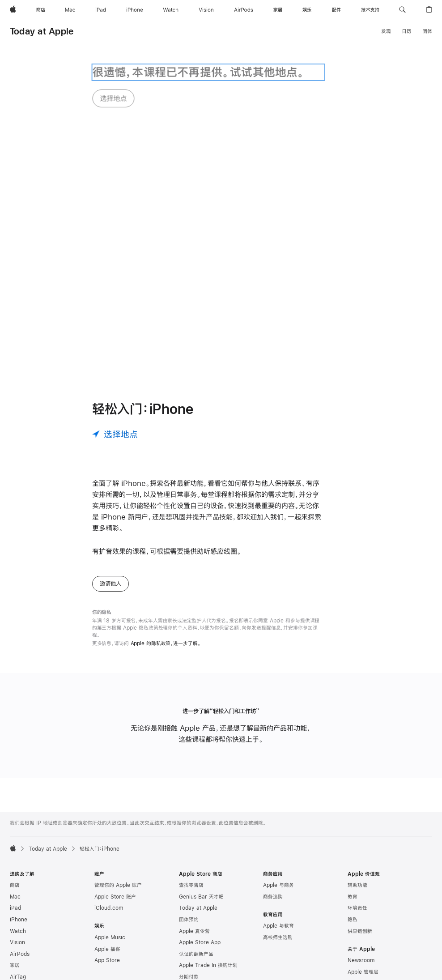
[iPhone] (135, 10)
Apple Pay (23, 950)
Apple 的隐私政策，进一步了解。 (166, 565)
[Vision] (206, 10)
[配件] (336, 10)
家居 (15, 886)
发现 (386, 31)
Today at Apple (42, 31)
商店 (15, 806)
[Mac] (70, 10)
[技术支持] (370, 10)
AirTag (18, 898)
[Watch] (171, 10)
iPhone (19, 840)
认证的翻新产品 (196, 875)
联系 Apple (361, 950)
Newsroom (361, 882)
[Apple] (13, 10)
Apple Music (110, 858)
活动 (353, 939)
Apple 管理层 (363, 893)
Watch (18, 852)
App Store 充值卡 (31, 921)
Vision (17, 864)
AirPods (20, 875)
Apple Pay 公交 (29, 962)
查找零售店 (191, 806)
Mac (15, 818)
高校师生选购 (278, 858)
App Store (107, 882)
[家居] (278, 10)
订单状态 (189, 909)
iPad (15, 829)
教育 (353, 818)
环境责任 (357, 829)
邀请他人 (110, 505)
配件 (15, 909)
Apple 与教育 (278, 847)
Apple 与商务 (278, 806)
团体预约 (189, 840)
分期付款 (189, 898)
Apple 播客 (107, 870)
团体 (427, 31)
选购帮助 (189, 921)
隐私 (353, 840)
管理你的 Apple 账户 (118, 806)
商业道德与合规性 (367, 927)
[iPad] (101, 10)
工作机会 (357, 904)
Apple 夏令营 (194, 852)
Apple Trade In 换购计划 (208, 886)
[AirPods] (244, 10)
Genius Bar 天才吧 (201, 818)
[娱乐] (307, 10)
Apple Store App (200, 864)
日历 (407, 31)
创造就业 (357, 916)
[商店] (41, 10)
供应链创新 (360, 852)
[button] (402, 10)
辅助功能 (357, 806)
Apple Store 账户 (115, 818)
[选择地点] (115, 355)
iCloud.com (109, 829)
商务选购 (273, 818)
